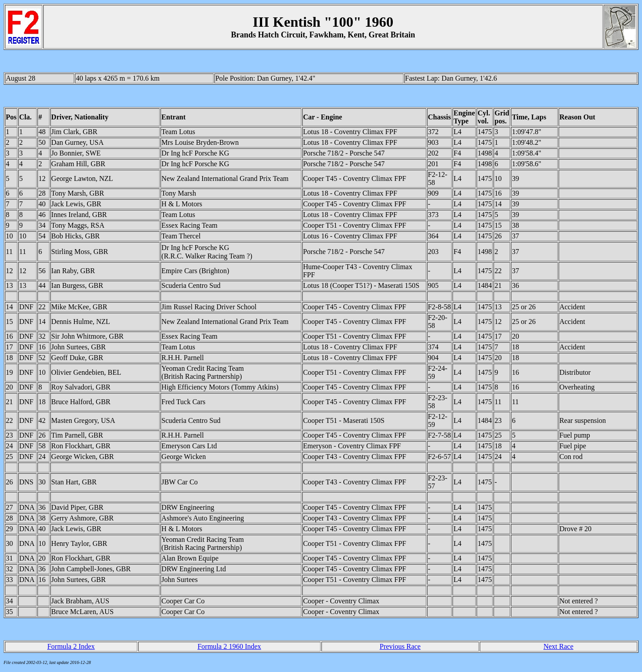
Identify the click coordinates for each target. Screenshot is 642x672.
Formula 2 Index (71, 646)
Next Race (558, 646)
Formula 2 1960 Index (229, 646)
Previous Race (400, 646)
